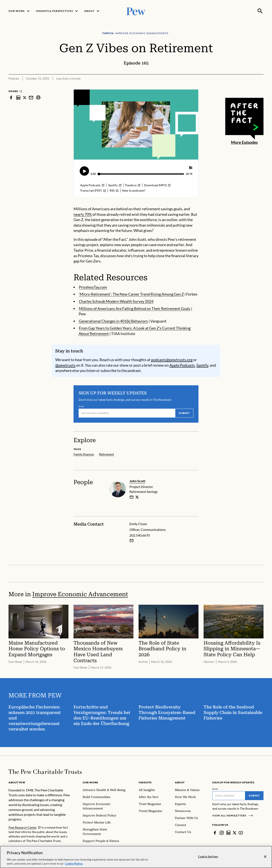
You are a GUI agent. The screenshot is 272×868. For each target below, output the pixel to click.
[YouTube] (241, 833)
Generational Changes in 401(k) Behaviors (113, 321)
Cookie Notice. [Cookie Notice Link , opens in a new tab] (74, 864)
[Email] (127, 413)
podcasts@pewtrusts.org (172, 360)
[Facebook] (215, 833)
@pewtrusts (65, 365)
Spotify (202, 365)
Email (81, 407)
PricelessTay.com (93, 287)
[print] (38, 97)
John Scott (137, 481)
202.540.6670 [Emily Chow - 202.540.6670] (140, 535)
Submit (184, 413)
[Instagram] (222, 833)
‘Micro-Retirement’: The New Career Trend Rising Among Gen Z (131, 294)
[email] (132, 497)
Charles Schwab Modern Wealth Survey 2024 (116, 301)
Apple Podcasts (182, 365)
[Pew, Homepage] (136, 11)
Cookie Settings (208, 857)
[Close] (265, 857)
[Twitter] (235, 833)
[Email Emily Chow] (132, 541)
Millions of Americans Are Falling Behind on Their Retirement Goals (135, 308)
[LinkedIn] (228, 833)
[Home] (45, 772)
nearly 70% (83, 214)
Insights (145, 782)
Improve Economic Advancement (80, 594)
